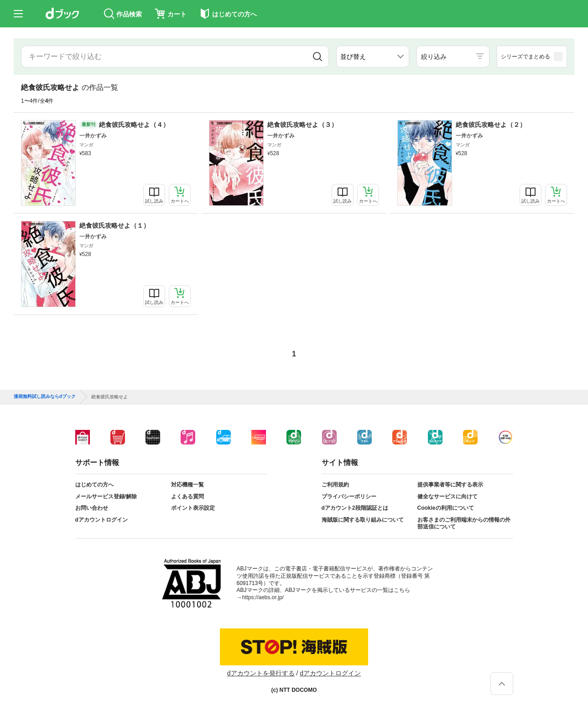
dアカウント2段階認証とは (355, 508)
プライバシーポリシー (349, 497)
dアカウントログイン (101, 520)
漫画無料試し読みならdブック (45, 397)
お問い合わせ (92, 508)
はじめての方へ (94, 485)
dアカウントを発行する (261, 673)
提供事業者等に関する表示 (450, 485)
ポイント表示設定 (193, 508)
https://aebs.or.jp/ (263, 597)
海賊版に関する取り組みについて (363, 520)
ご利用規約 (335, 485)
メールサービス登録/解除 (106, 497)
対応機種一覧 (187, 485)
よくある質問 (187, 497)
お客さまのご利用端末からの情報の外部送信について (464, 523)
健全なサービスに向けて (448, 497)
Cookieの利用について (446, 508)
